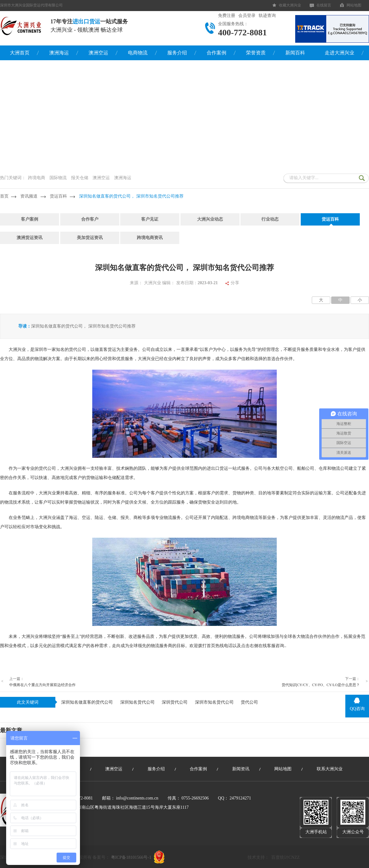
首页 (4, 196)
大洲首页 (20, 53)
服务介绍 (177, 53)
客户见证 (150, 219)
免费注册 (227, 16)
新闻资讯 (241, 769)
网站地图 (354, 5)
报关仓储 (80, 178)
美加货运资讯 (90, 238)
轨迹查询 (267, 16)
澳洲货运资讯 (30, 238)
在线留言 (324, 5)
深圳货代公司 (175, 702)
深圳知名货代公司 (137, 702)
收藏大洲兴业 (290, 5)
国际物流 (58, 178)
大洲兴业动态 (210, 219)
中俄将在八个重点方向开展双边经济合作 (42, 685)
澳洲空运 (98, 53)
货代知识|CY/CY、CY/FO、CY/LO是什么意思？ (321, 685)
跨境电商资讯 (150, 238)
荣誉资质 (256, 53)
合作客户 (90, 219)
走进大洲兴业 (339, 53)
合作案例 (216, 53)
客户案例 (30, 219)
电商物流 (138, 53)
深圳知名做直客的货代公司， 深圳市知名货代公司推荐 (131, 196)
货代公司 (249, 702)
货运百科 (58, 196)
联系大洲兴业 (330, 769)
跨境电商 (37, 178)
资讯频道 (29, 196)
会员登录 (247, 16)
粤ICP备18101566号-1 (131, 857)
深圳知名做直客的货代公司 (87, 702)
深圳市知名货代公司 (214, 702)
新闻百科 (295, 53)
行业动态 (270, 219)
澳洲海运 (59, 53)
